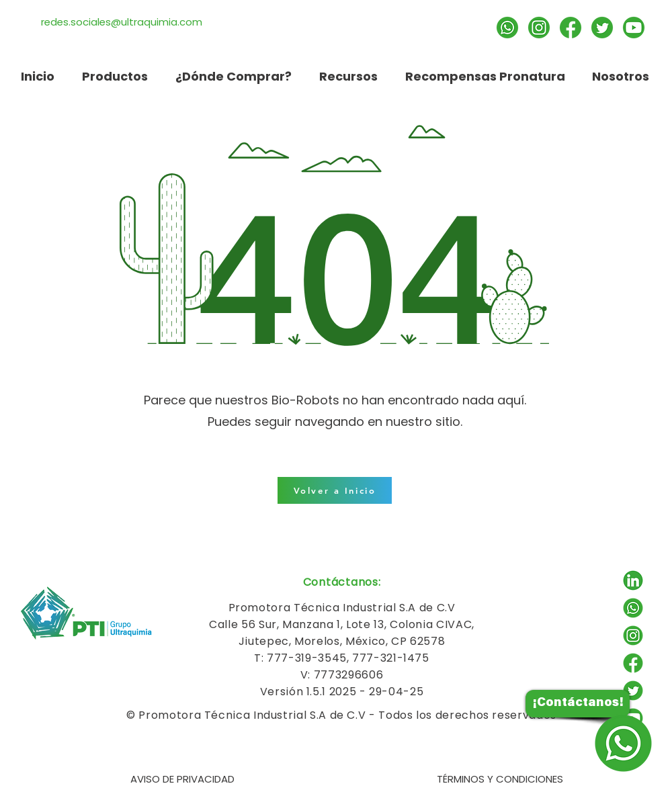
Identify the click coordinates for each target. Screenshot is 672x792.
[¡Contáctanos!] (578, 704)
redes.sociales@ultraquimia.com (122, 22)
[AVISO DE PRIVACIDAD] (182, 779)
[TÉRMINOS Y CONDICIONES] (500, 779)
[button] (348, 76)
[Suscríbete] (634, 28)
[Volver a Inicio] (335, 490)
